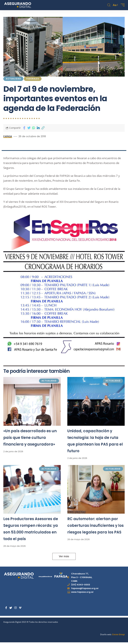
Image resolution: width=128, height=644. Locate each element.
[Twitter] (11, 608)
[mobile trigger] (122, 5)
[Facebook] (6, 608)
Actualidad (13, 79)
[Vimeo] (20, 608)
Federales (33, 79)
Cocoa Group (118, 635)
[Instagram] (15, 608)
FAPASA (8, 136)
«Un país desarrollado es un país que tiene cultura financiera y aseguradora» (30, 438)
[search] (109, 5)
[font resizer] (115, 5)
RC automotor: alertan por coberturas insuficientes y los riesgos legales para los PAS (95, 526)
